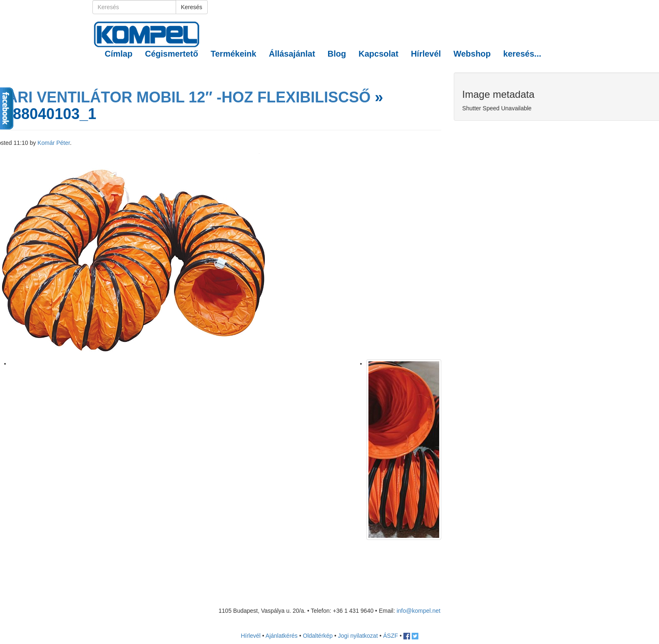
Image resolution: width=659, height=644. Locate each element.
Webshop (472, 54)
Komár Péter (54, 143)
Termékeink (234, 54)
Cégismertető (172, 54)
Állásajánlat (292, 54)
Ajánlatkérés (282, 636)
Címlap (119, 54)
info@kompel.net (419, 611)
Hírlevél (426, 54)
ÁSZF (390, 636)
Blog (337, 54)
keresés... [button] (522, 54)
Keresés (192, 7)
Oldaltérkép (318, 636)
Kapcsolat (378, 54)
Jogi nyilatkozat (358, 636)
